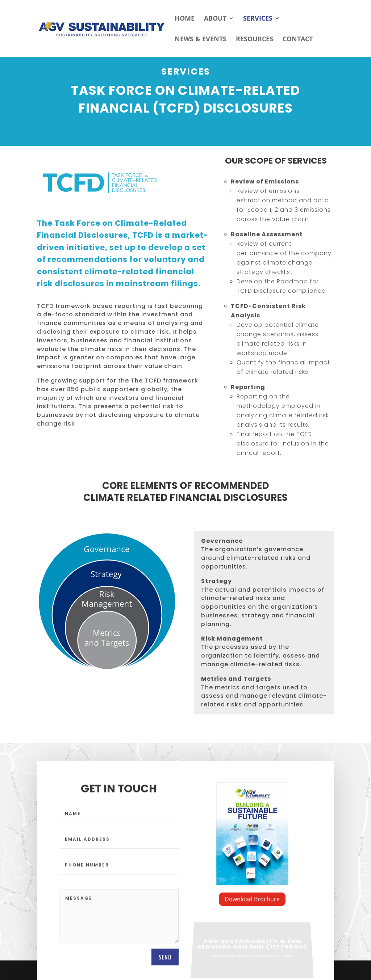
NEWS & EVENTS (201, 40)
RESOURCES (255, 40)
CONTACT (298, 40)
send (165, 960)
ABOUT (215, 19)
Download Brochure (252, 902)
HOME (185, 19)
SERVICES (258, 19)
